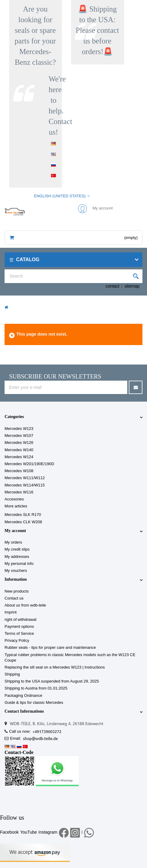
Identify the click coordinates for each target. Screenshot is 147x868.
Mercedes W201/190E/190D (29, 464)
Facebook (9, 832)
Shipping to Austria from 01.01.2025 (36, 688)
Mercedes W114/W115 (25, 485)
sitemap (132, 286)
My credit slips (17, 549)
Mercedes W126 (19, 443)
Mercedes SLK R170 (23, 515)
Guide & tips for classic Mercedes (34, 702)
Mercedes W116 (19, 492)
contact (113, 286)
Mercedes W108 (19, 471)
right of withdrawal (21, 619)
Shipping (12, 674)
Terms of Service (19, 633)
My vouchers (16, 571)
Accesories (14, 499)
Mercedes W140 (19, 450)
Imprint (11, 612)
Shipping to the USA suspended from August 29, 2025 (52, 681)
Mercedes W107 (19, 436)
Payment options (19, 626)
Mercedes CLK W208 (23, 522)
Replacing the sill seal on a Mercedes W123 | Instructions (55, 667)
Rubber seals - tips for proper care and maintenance (50, 647)
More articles (16, 506)
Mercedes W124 (19, 457)
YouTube (28, 832)
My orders (13, 542)
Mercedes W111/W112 (25, 478)
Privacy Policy (17, 640)
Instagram (48, 832)
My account (15, 531)
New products (17, 591)
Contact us (14, 598)
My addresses (17, 557)
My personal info (19, 564)
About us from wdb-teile (25, 605)
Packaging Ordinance (23, 695)
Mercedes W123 (19, 429)
